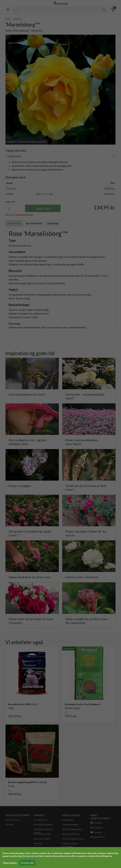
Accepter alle (27, 863)
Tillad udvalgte (10, 863)
